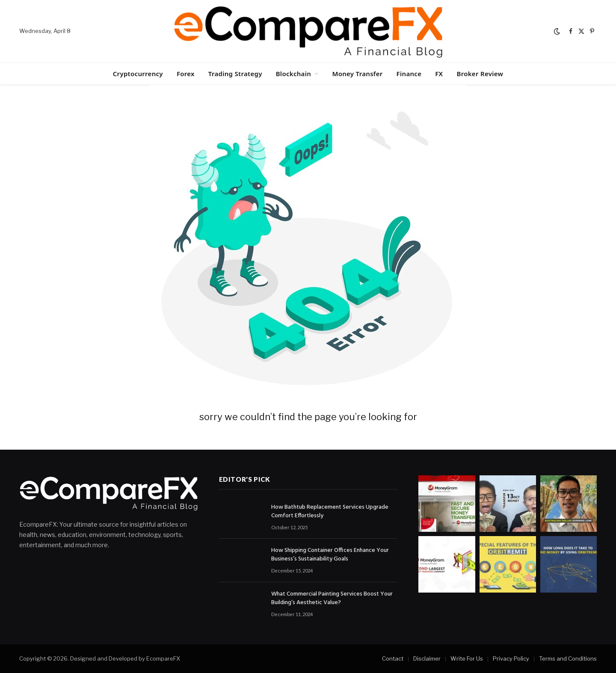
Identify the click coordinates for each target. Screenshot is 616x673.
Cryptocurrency (138, 74)
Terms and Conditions (568, 658)
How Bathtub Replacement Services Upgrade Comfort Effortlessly (330, 512)
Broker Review (480, 74)
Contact (393, 658)
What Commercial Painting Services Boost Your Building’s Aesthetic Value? (332, 599)
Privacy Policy (511, 658)
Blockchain (293, 74)
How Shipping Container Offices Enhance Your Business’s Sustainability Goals (330, 555)
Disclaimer (427, 658)
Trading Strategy (235, 74)
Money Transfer (357, 74)
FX (439, 74)
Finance (409, 74)
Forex (186, 74)
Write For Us (467, 658)
